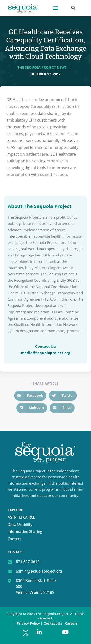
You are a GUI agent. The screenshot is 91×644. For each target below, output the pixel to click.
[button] (55, 8)
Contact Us (53, 623)
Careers (14, 539)
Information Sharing (25, 531)
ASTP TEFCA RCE (21, 517)
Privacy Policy (28, 623)
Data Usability (20, 524)
